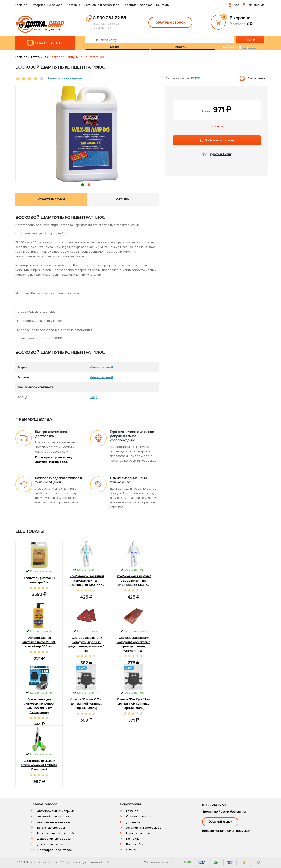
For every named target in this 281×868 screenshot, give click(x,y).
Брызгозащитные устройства (58, 833)
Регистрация (256, 5)
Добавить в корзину (217, 140)
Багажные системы (51, 828)
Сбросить (250, 47)
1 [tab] (84, 185)
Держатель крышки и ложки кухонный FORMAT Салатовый (39, 765)
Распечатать (257, 78)
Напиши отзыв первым (65, 78)
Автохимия (38, 57)
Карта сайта (135, 844)
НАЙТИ (250, 40)
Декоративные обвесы (54, 839)
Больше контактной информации (226, 831)
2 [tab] (90, 185)
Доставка (73, 5)
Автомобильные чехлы (54, 816)
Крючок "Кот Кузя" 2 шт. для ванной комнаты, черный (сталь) (134, 704)
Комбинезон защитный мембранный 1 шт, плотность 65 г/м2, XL (134, 580)
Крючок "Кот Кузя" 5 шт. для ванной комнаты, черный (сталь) (87, 704)
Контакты (163, 5)
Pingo (196, 78)
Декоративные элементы (56, 844)
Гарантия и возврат (138, 5)
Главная (21, 5)
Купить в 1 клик (221, 154)
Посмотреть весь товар (55, 850)
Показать (229, 47)
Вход (236, 5)
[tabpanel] (87, 134)
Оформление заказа (47, 5)
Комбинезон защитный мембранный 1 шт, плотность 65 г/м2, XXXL (86, 580)
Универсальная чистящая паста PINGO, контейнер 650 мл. (39, 642)
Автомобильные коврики (56, 811)
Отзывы (132, 850)
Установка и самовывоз (102, 5)
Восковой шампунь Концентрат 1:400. (77, 57)
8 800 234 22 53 (110, 18)
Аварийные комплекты (54, 822)
